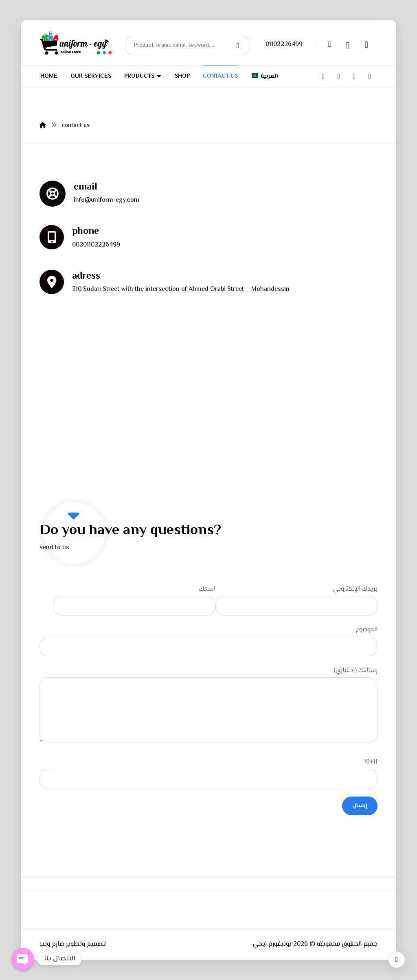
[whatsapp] (370, 76)
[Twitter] (339, 76)
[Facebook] (323, 76)
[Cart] (367, 45)
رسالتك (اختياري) (208, 707)
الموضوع (208, 641)
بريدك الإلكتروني (296, 600)
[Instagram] (354, 76)
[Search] (239, 46)
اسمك (134, 600)
